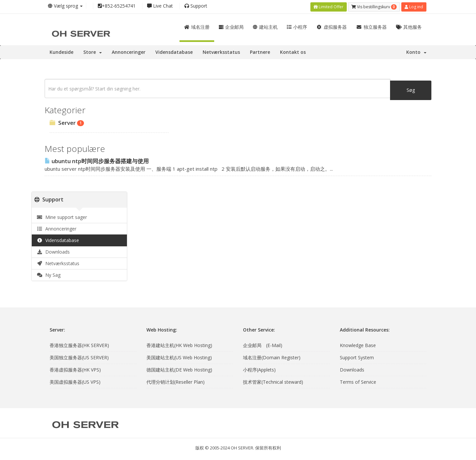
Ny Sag (49, 274)
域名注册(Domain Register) (272, 356)
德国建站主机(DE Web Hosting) (179, 369)
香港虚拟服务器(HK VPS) (75, 369)
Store (93, 51)
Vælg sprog (65, 6)
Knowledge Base (358, 344)
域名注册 (197, 26)
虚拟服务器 (332, 26)
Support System (357, 356)
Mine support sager (62, 216)
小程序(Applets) (259, 369)
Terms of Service (358, 381)
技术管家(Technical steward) (273, 381)
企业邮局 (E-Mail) (263, 344)
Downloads (53, 251)
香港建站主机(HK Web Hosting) (179, 344)
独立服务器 (371, 26)
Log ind (414, 6)
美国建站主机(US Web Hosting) (179, 356)
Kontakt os (293, 51)
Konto (416, 51)
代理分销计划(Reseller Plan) (176, 381)
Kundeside (61, 51)
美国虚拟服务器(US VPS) (75, 381)
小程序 (297, 26)
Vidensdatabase (174, 51)
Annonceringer (129, 51)
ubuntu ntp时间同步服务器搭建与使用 (97, 160)
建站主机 (265, 26)
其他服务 (409, 26)
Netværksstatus (221, 51)
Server (67, 122)
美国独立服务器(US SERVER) (79, 356)
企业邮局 (231, 26)
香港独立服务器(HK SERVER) (79, 344)
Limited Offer (329, 6)
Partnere (260, 51)
